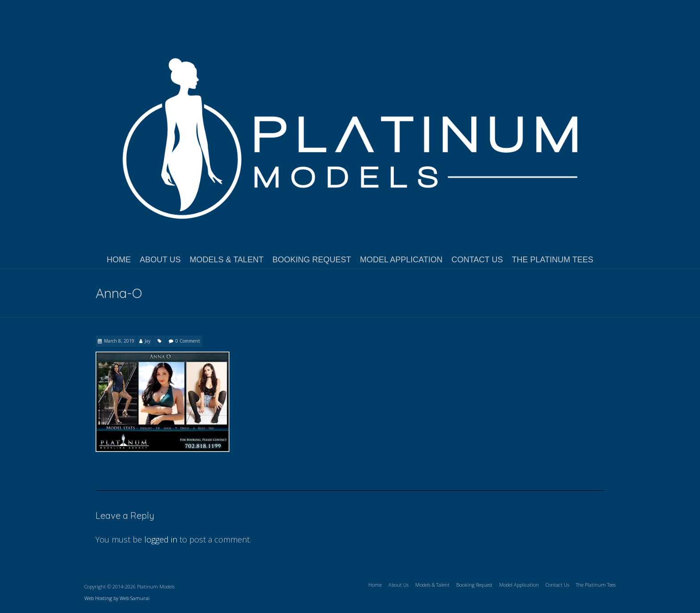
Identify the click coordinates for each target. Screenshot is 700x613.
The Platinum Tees (553, 260)
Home (119, 260)
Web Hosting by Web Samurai (117, 598)
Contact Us (477, 260)
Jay (148, 341)
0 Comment (188, 341)
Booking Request (312, 260)
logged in (161, 539)
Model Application (401, 260)
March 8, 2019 (119, 341)
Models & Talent (227, 260)
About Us (160, 260)
